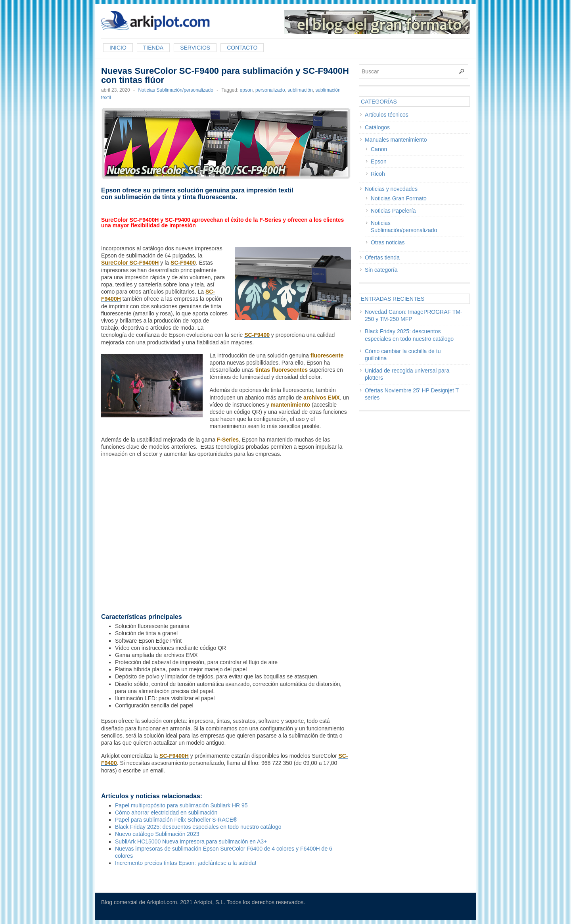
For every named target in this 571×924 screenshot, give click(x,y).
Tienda (153, 48)
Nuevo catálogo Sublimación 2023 (157, 834)
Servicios (195, 48)
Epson (379, 161)
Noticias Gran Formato (399, 198)
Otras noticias (388, 242)
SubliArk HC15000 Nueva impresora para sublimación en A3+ (191, 841)
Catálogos (377, 127)
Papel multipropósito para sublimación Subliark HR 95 (181, 805)
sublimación (300, 90)
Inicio (118, 48)
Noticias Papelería (393, 211)
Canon (379, 149)
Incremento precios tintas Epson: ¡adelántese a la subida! (186, 863)
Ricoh (378, 174)
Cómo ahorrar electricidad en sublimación (166, 813)
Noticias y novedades (391, 189)
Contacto (242, 48)
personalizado (270, 90)
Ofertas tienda (382, 257)
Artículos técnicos (387, 115)
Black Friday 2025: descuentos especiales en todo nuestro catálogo (198, 827)
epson (246, 90)
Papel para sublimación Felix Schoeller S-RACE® (176, 820)
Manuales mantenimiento (396, 140)
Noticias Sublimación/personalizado (175, 90)
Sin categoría (381, 270)
